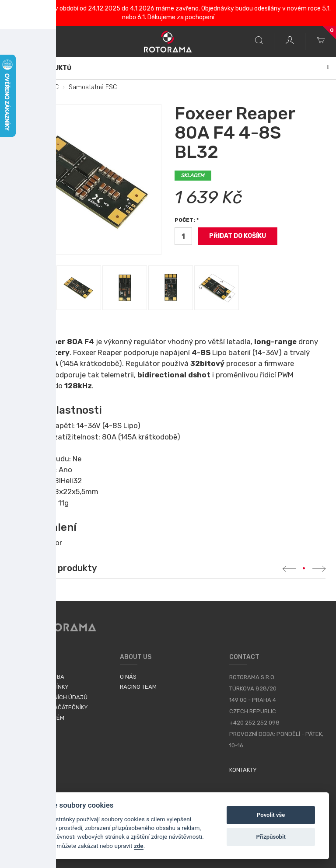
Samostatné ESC (93, 87)
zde (139, 846)
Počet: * (187, 220)
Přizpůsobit (271, 837)
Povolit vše (271, 815)
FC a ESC (46, 87)
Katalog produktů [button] (168, 68)
